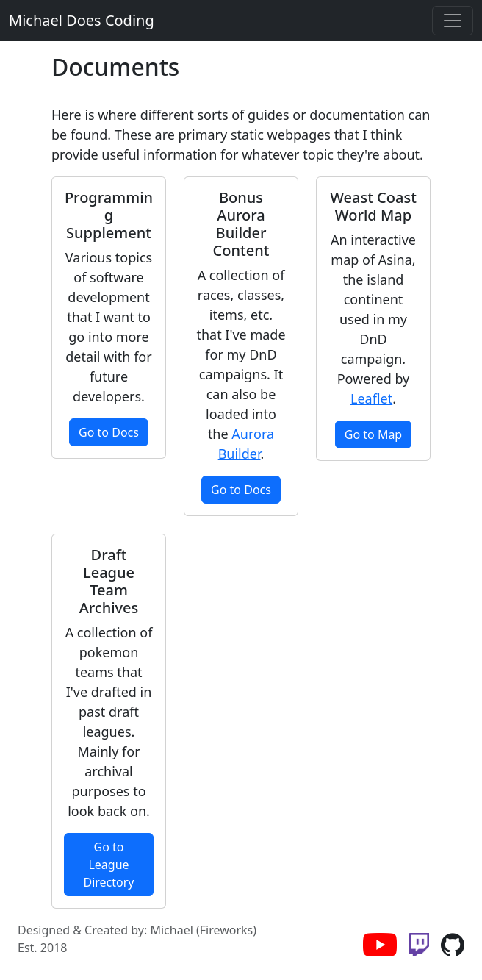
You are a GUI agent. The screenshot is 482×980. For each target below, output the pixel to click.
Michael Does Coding (82, 20)
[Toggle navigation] (453, 21)
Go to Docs (109, 432)
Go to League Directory (108, 865)
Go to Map (373, 434)
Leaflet (371, 398)
